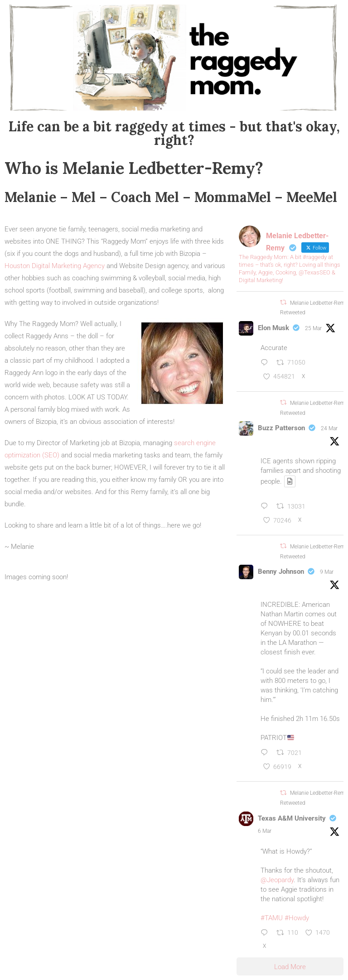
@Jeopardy (277, 880)
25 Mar (313, 328)
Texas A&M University (292, 818)
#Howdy (297, 918)
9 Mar (327, 572)
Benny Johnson (281, 572)
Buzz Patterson (281, 428)
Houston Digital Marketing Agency (55, 266)
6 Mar (265, 831)
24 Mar (329, 428)
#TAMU (272, 918)
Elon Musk (273, 328)
